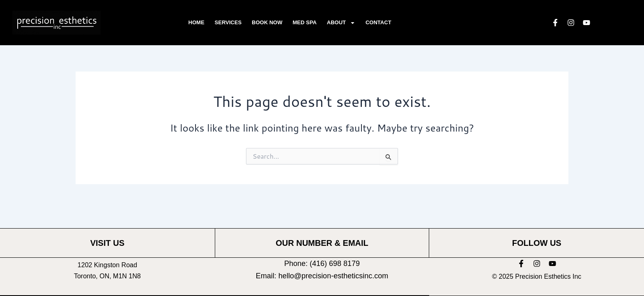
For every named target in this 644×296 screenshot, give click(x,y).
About (341, 23)
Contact (378, 22)
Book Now (267, 22)
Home (197, 22)
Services (228, 22)
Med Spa (305, 22)
